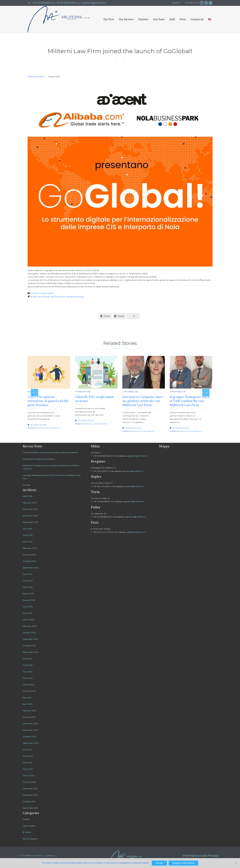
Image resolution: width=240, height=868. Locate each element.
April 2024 (28, 587)
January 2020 (29, 782)
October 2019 (29, 801)
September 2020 (31, 743)
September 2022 (31, 652)
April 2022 (28, 678)
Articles (34, 293)
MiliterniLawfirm (36, 77)
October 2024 (29, 561)
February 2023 (30, 626)
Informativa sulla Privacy (201, 856)
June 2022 (28, 665)
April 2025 (28, 542)
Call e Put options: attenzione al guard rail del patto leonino (48, 401)
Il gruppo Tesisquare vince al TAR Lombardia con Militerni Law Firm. (190, 401)
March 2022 (28, 685)
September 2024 (31, 568)
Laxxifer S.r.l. (51, 856)
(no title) (27, 485)
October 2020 (29, 737)
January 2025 (29, 555)
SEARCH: (176, 3)
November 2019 (30, 795)
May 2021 (27, 698)
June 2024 (28, 581)
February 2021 (29, 711)
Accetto (159, 863)
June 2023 (28, 607)
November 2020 (31, 730)
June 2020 (28, 756)
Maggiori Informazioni (183, 863)
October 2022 (29, 646)
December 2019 (30, 788)
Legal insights (46, 293)
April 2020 (28, 769)
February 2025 (30, 548)
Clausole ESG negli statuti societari (39, 459)
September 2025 (31, 522)
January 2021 (29, 717)
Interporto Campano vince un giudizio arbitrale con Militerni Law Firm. (143, 401)
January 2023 (29, 633)
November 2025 (30, 516)
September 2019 (30, 808)
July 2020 (28, 750)
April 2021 (27, 704)
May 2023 (27, 613)
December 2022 (30, 639)
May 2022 (27, 672)
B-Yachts (27, 832)
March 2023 (28, 620)
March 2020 (29, 775)
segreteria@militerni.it (137, 456)
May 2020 (28, 763)
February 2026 (30, 503)
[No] (236, 863)
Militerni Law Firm (34, 856)
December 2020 (30, 724)
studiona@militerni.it (134, 486)
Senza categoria (30, 839)
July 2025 (27, 529)
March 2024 (28, 594)
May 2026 (27, 496)
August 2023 (29, 600)
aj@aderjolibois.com (136, 532)
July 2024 (27, 574)
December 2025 (30, 509)
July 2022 (27, 659)
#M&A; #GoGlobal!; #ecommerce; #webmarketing (57, 297)
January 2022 (29, 691)
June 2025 (28, 535)
